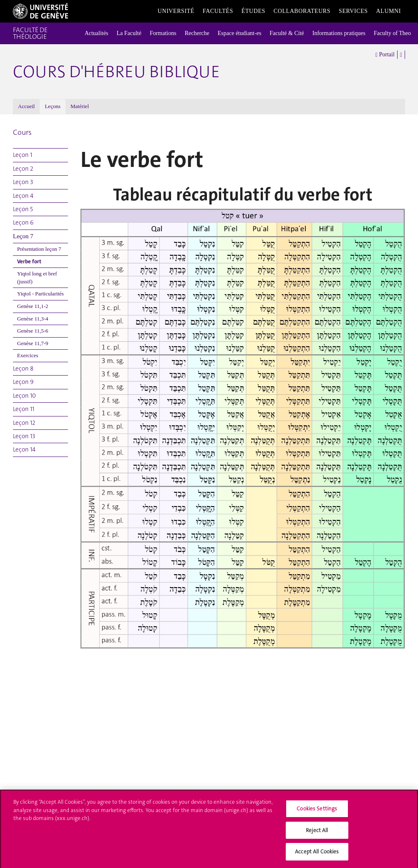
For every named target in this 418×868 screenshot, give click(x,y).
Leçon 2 (23, 169)
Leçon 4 (23, 196)
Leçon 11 (24, 409)
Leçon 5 (23, 209)
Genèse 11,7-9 (33, 343)
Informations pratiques (339, 33)
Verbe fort (29, 261)
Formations (163, 33)
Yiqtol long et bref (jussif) (37, 278)
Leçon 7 (23, 236)
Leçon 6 (23, 222)
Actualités (97, 33)
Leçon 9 (23, 382)
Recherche (197, 33)
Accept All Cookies (317, 855)
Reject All (317, 833)
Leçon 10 (24, 396)
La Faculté (129, 33)
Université (176, 11)
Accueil (26, 106)
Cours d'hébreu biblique (116, 72)
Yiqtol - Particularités (40, 294)
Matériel (80, 106)
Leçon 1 (23, 155)
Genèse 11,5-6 (33, 331)
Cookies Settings (317, 811)
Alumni (389, 11)
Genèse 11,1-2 (33, 306)
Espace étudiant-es (240, 33)
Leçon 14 (24, 449)
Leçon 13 (24, 436)
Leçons (53, 106)
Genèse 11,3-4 (33, 319)
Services (353, 11)
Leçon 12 (24, 423)
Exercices (28, 355)
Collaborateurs (302, 11)
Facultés (218, 11)
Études (253, 11)
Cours (22, 132)
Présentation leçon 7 (39, 249)
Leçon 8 (23, 368)
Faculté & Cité (287, 33)
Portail (385, 55)
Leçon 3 (23, 182)
